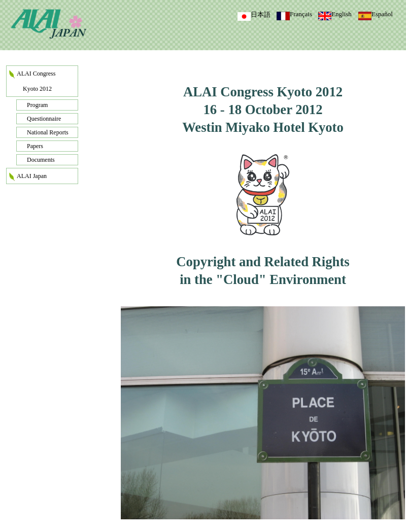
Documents (41, 160)
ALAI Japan (32, 176)
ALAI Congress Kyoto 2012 (36, 81)
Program (37, 105)
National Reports (48, 132)
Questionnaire (44, 119)
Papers (35, 146)
